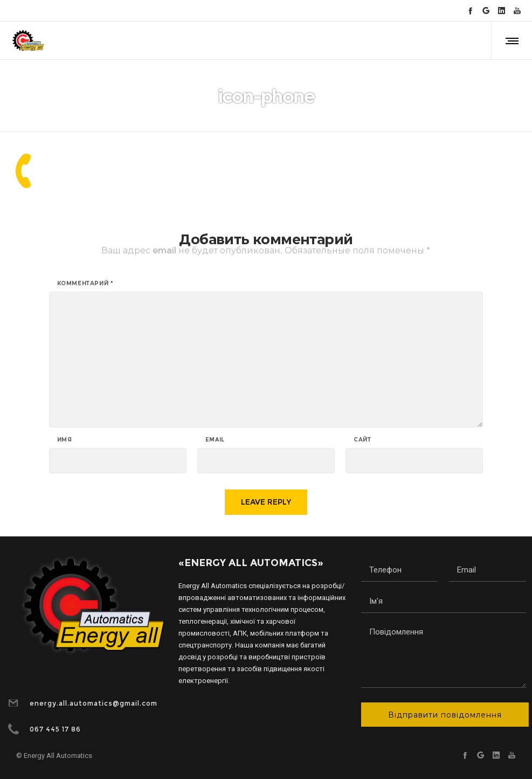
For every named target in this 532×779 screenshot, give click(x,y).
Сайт (362, 440)
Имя (65, 440)
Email (215, 440)
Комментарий (85, 284)
